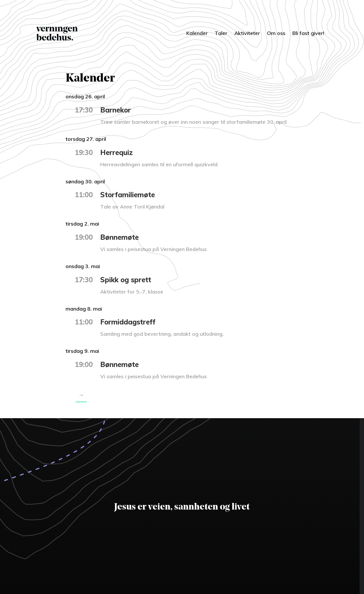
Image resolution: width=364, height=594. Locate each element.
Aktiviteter (247, 33)
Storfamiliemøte (128, 195)
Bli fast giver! (308, 33)
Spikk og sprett (126, 280)
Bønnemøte (119, 237)
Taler (221, 33)
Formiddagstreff (128, 322)
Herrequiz (117, 152)
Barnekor (116, 110)
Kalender (197, 33)
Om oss (276, 33)
